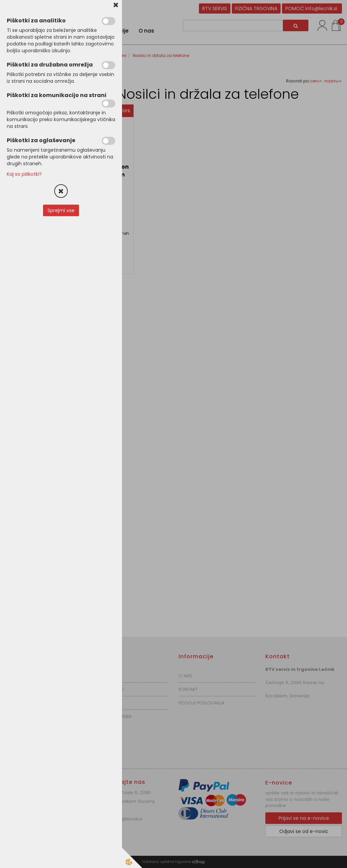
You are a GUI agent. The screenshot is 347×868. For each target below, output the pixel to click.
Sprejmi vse (61, 210)
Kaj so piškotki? (24, 174)
